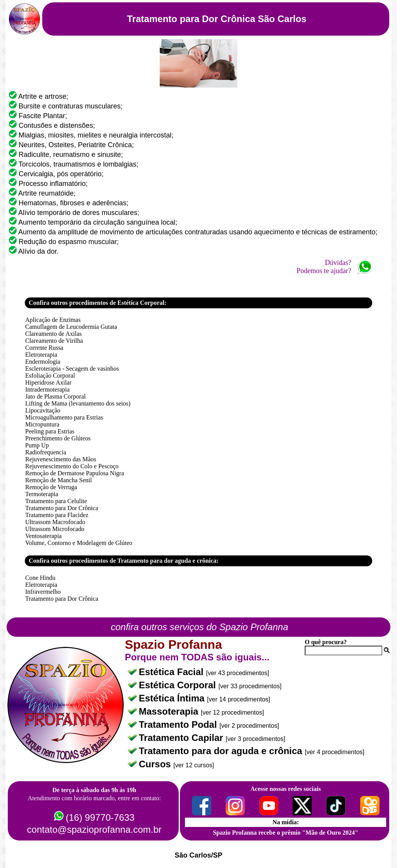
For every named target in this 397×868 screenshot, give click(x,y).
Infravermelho (43, 592)
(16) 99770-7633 (100, 817)
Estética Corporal (179, 685)
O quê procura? (326, 642)
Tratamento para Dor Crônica (62, 508)
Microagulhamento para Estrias (64, 417)
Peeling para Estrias (50, 431)
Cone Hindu (40, 578)
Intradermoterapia (47, 389)
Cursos (156, 764)
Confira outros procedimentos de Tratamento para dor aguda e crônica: (124, 561)
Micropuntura (42, 424)
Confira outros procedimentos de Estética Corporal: (98, 303)
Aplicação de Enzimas (53, 320)
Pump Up (37, 445)
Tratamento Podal (179, 724)
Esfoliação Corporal (50, 376)
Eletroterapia (41, 355)
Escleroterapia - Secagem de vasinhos (72, 369)
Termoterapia (42, 494)
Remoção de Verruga (51, 487)
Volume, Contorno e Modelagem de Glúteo (79, 543)
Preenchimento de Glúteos (58, 438)
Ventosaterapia (43, 536)
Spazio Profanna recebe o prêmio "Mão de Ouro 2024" (286, 833)
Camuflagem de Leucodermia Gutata (71, 327)
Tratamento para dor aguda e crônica (222, 751)
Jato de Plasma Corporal (55, 396)
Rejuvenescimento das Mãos (61, 459)
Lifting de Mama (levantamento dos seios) (78, 403)
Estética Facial (172, 672)
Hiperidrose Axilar (48, 382)
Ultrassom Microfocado (55, 529)
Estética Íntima (173, 698)
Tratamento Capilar (182, 738)
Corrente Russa (44, 348)
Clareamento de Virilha (54, 341)
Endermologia (43, 362)
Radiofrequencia (46, 452)
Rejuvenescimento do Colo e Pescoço (72, 466)
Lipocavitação (43, 410)
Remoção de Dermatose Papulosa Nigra (75, 473)
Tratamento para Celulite (56, 501)
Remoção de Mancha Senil (59, 480)
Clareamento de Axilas (54, 334)
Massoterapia (170, 711)
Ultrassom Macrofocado (55, 522)
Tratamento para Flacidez (57, 515)
